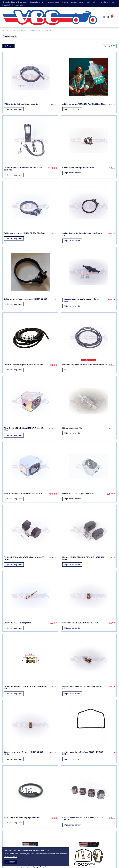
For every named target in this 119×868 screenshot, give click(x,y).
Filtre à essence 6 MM (72, 428)
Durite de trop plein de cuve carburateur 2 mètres (85, 365)
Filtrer (8, 46)
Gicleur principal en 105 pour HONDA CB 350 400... (24, 753)
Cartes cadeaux (54, 2)
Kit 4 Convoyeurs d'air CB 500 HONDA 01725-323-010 (83, 819)
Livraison (65, 2)
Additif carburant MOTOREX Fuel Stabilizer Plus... (84, 104)
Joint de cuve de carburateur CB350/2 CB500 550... (83, 753)
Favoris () (7, 5)
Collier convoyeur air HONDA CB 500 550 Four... (25, 233)
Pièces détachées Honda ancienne (15, 2)
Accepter (10, 862)
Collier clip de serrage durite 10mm (78, 168)
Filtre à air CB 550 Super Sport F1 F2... (79, 494)
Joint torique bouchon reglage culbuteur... (23, 818)
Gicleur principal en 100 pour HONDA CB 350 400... (82, 687)
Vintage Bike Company (37, 2)
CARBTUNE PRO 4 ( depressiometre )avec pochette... (23, 169)
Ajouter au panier (14, 109)
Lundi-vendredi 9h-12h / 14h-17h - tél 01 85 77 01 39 (97, 2)
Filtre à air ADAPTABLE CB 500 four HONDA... (24, 494)
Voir (66, 370)
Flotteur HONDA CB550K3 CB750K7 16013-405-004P (84, 558)
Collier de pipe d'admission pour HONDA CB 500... (82, 234)
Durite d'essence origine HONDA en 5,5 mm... (24, 365)
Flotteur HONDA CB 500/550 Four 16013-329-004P (24, 558)
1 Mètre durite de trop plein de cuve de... (22, 104)
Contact (74, 2)
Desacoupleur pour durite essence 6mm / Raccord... (81, 300)
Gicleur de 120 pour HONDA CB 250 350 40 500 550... (25, 687)
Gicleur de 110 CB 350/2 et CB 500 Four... (81, 623)
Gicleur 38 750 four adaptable (17, 623)
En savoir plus (10, 857)
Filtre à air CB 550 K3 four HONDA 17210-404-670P (25, 429)
